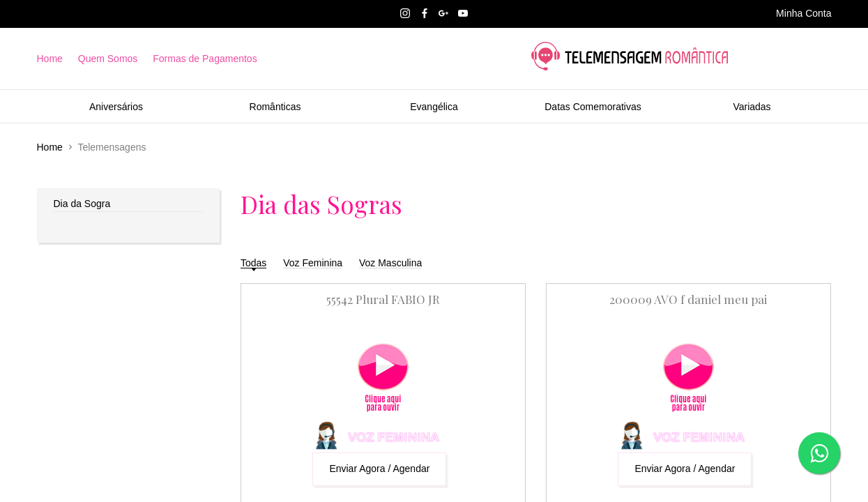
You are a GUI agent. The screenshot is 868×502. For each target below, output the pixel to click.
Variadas (752, 107)
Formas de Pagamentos (205, 59)
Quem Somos (108, 59)
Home (50, 59)
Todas (253, 263)
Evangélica (434, 107)
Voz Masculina (390, 263)
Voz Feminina (313, 263)
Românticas (275, 107)
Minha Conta (804, 13)
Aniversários (116, 107)
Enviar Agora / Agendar (379, 469)
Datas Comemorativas (593, 107)
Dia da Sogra (82, 204)
